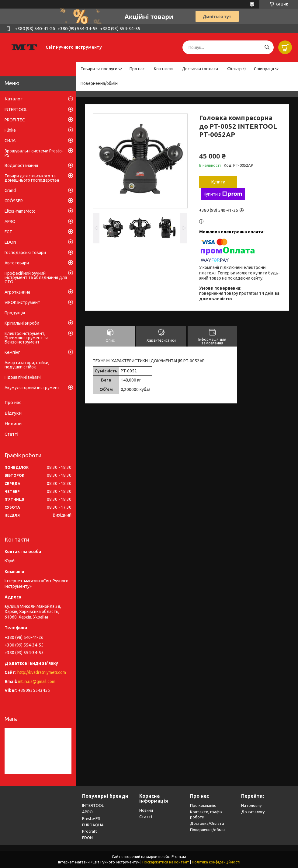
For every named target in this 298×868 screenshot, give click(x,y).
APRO (10, 221)
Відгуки (13, 413)
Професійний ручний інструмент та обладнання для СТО (36, 277)
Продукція (15, 313)
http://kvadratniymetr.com (42, 672)
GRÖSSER (14, 201)
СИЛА (10, 141)
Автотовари (17, 263)
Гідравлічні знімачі (23, 377)
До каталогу (253, 812)
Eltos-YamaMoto (20, 211)
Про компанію (203, 805)
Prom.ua (179, 857)
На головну (251, 805)
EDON (10, 242)
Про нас (137, 69)
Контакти (163, 69)
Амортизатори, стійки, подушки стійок (27, 365)
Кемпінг (12, 352)
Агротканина (17, 292)
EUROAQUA (93, 825)
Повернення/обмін (99, 83)
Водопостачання (21, 166)
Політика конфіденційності (216, 862)
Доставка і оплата (200, 69)
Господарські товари (25, 253)
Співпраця (264, 69)
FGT (8, 232)
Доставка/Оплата (207, 823)
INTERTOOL (16, 110)
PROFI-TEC (15, 120)
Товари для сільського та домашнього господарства (32, 178)
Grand (10, 190)
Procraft (90, 831)
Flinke (10, 130)
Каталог (14, 99)
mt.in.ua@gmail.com (37, 682)
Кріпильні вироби (22, 323)
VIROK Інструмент (22, 302)
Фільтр (234, 69)
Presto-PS (91, 818)
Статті (11, 434)
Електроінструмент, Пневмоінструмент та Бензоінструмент (26, 338)
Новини (13, 424)
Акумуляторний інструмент (32, 388)
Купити (218, 182)
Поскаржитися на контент (166, 862)
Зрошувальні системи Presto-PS (34, 153)
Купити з (223, 194)
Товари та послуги (99, 69)
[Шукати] (267, 47)
